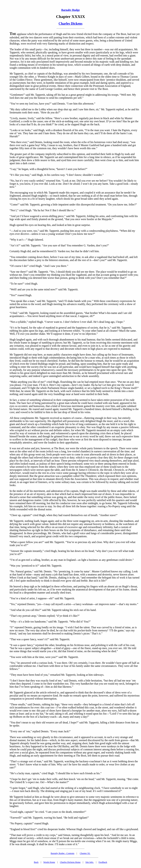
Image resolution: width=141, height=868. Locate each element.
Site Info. (90, 862)
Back (36, 862)
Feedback (103, 862)
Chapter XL (85, 853)
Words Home (49, 862)
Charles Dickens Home (70, 862)
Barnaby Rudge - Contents (63, 853)
